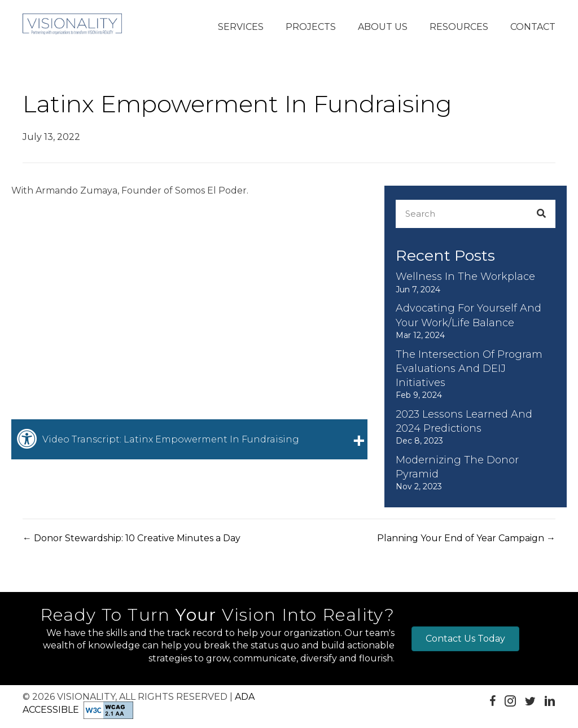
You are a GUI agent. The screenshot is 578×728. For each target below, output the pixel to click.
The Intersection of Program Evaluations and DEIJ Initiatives (469, 369)
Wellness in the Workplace (465, 277)
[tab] (189, 439)
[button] (241, 28)
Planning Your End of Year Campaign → (466, 538)
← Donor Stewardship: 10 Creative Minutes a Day (132, 538)
